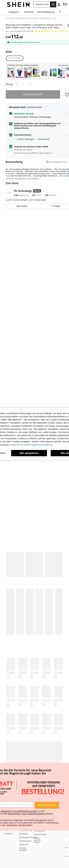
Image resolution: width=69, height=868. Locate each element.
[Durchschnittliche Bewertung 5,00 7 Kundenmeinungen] (52, 31)
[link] (65, 4)
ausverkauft (33, 94)
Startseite (10, 18)
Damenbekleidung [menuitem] (46, 12)
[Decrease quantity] (17, 84)
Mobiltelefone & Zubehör (27, 18)
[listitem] (11, 72)
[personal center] (59, 4)
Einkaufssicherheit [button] (23, 135)
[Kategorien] (15, 12)
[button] (32, 31)
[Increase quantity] (29, 84)
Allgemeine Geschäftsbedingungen (19, 811)
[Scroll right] (60, 12)
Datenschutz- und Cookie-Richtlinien (26, 814)
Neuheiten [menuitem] (29, 12)
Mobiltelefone (47, 18)
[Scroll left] (56, 12)
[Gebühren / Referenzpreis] (24, 37)
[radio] (15, 58)
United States (13, 862)
